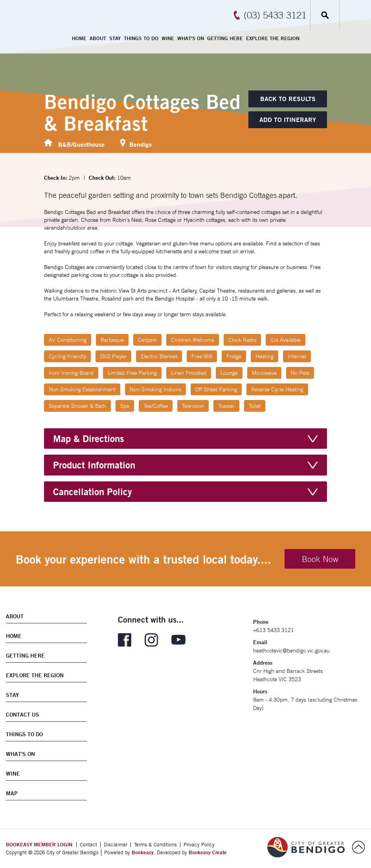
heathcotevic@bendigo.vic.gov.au (291, 651)
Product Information (94, 465)
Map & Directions (89, 439)
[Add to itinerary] (288, 120)
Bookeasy (143, 852)
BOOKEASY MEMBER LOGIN (39, 844)
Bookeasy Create (208, 852)
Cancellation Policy (93, 492)
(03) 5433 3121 (275, 15)
